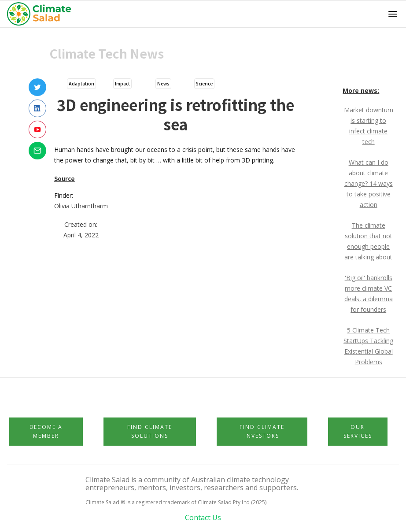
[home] (42, 14)
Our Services (358, 431)
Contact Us (203, 517)
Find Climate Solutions (150, 431)
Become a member (46, 431)
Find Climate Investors (262, 431)
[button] (393, 14)
